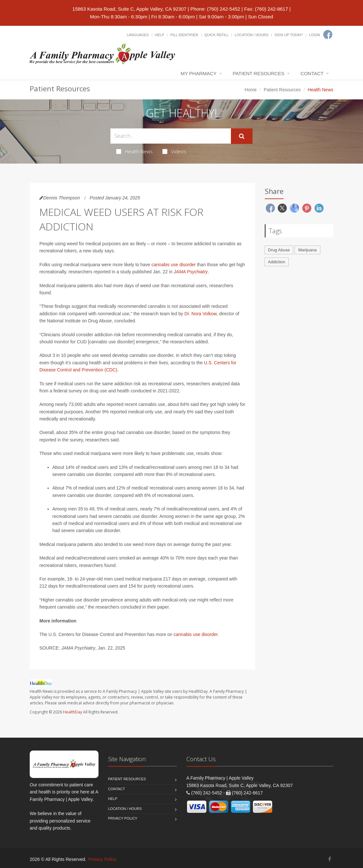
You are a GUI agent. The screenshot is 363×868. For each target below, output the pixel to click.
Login (315, 35)
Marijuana (307, 250)
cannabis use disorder (174, 265)
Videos (174, 151)
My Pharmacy (198, 73)
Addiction (277, 262)
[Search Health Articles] (171, 136)
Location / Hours (252, 35)
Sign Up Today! (289, 35)
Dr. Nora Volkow (201, 314)
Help (160, 35)
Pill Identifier (184, 35)
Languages (138, 35)
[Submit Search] (242, 136)
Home (251, 90)
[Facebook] (328, 35)
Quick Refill (217, 35)
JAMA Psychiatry (191, 272)
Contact (312, 73)
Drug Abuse (279, 250)
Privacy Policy (123, 818)
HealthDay (73, 712)
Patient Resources (259, 73)
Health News (135, 151)
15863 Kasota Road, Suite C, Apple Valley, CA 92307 (129, 9)
